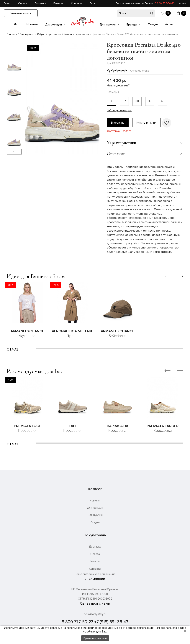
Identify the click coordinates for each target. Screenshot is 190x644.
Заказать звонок (21, 13)
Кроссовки (55, 34)
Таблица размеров (119, 110)
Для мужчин (108, 25)
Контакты (77, 3)
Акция (169, 24)
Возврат (59, 3)
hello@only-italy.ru (95, 614)
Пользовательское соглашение (95, 574)
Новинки (32, 24)
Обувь (41, 34)
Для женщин (54, 25)
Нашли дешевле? (118, 86)
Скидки (153, 24)
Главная (12, 34)
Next (14, 152)
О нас (7, 3)
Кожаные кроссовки (77, 34)
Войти (183, 3)
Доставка (40, 3)
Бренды (132, 25)
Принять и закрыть (95, 638)
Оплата (23, 3)
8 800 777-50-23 (165, 3)
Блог (92, 3)
